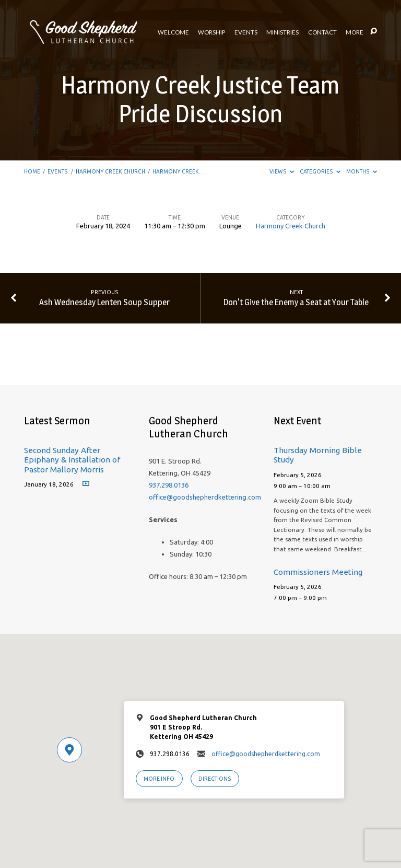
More (355, 32)
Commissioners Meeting (318, 572)
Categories (320, 171)
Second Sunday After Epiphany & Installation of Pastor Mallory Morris (72, 460)
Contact (322, 32)
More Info (159, 779)
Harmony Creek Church (110, 171)
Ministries (282, 32)
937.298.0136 (169, 485)
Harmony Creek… (179, 171)
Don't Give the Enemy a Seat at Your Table (296, 302)
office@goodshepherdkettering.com (205, 497)
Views (282, 171)
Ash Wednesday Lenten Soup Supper (104, 302)
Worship (211, 32)
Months (362, 171)
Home (32, 171)
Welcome (173, 32)
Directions (215, 779)
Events (246, 32)
